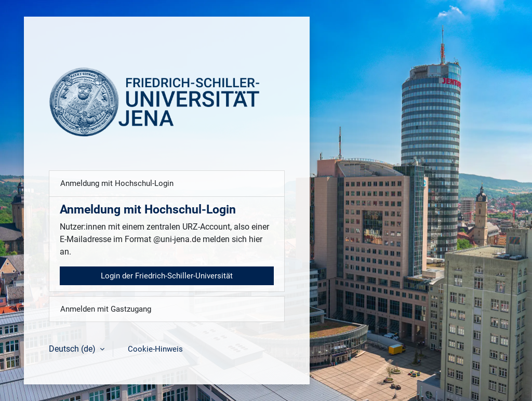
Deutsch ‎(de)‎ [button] (73, 349)
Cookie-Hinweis (155, 349)
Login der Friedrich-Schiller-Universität (167, 276)
